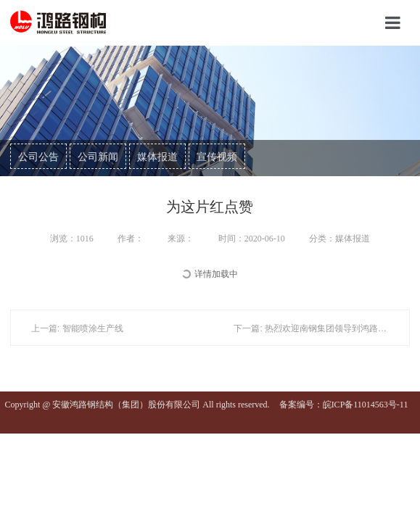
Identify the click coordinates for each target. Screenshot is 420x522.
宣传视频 (217, 157)
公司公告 (38, 157)
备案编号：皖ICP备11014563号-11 (344, 405)
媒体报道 (157, 157)
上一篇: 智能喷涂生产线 (77, 328)
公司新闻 (98, 157)
